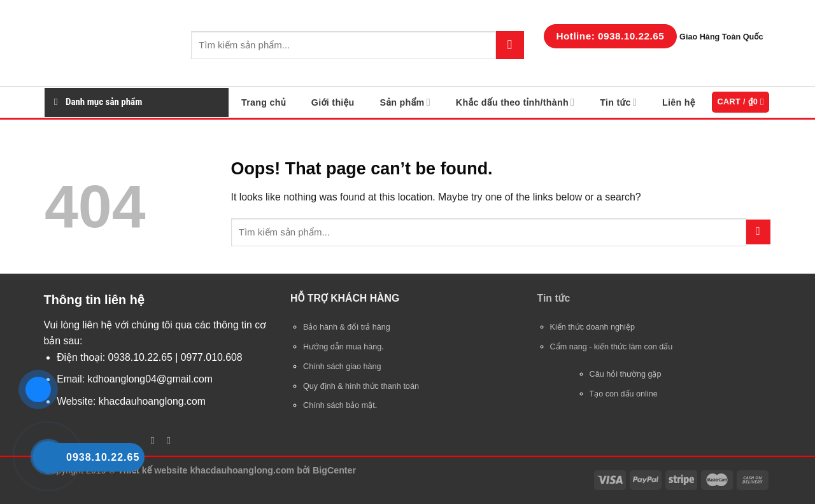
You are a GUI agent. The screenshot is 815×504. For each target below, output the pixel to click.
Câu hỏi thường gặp (626, 374)
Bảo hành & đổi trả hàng (347, 327)
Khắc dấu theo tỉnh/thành (515, 102)
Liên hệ (679, 102)
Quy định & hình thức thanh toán (361, 386)
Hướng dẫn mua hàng (342, 347)
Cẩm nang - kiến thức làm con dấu (612, 347)
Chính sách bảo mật (339, 405)
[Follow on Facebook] (152, 441)
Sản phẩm (405, 102)
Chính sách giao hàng (342, 367)
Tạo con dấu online (624, 394)
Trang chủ (264, 102)
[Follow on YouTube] (169, 441)
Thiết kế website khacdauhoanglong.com (206, 470)
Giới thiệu (333, 102)
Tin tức (618, 102)
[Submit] (510, 45)
